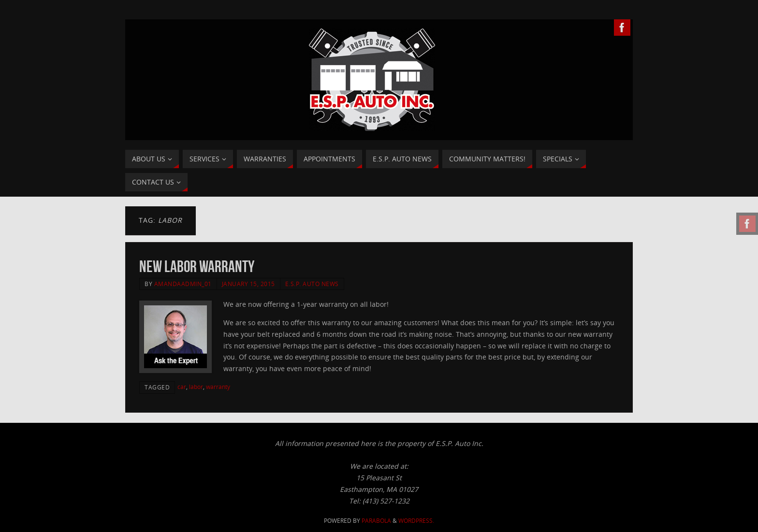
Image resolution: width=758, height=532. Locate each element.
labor (196, 387)
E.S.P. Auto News (312, 284)
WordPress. (416, 521)
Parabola (376, 521)
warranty (218, 387)
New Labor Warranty (197, 266)
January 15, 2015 (248, 284)
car (182, 387)
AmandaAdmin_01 (183, 284)
